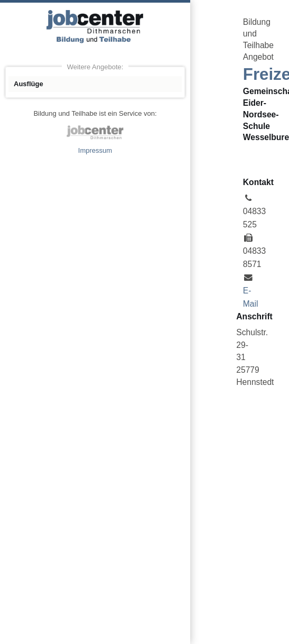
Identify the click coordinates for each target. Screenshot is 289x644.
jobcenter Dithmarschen (95, 132)
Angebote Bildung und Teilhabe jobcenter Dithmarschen (95, 26)
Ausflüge (29, 84)
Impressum (95, 150)
